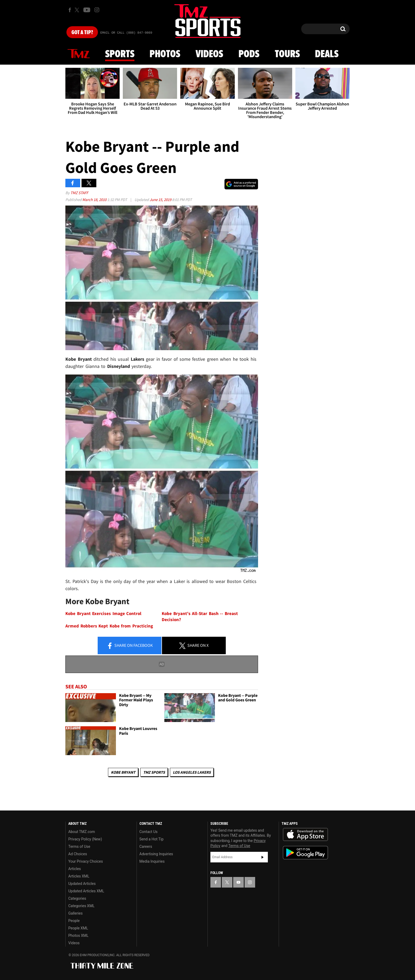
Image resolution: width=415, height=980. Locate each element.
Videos (209, 54)
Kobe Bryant (123, 772)
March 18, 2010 (95, 200)
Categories (77, 898)
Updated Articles (82, 884)
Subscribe (263, 857)
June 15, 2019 (161, 200)
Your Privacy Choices (86, 861)
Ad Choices (78, 854)
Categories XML (81, 906)
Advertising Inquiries (156, 854)
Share (130, 646)
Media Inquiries (152, 861)
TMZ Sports (154, 772)
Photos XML (78, 936)
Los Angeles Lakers (192, 772)
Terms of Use (79, 847)
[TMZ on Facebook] (70, 10)
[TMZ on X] (78, 10)
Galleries (75, 913)
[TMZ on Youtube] (87, 10)
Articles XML (79, 876)
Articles (75, 869)
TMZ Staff (79, 193)
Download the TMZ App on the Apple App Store (305, 835)
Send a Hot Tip (152, 839)
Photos (165, 54)
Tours (287, 54)
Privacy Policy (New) (85, 839)
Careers (146, 847)
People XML (78, 928)
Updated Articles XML (86, 891)
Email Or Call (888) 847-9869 (126, 33)
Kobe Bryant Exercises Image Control (103, 614)
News (79, 54)
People (74, 921)
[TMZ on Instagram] (97, 10)
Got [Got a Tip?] (82, 33)
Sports (120, 54)
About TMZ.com (82, 832)
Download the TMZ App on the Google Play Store (305, 853)
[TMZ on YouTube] (238, 882)
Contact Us (149, 832)
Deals (327, 54)
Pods (249, 54)
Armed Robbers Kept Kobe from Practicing (109, 626)
